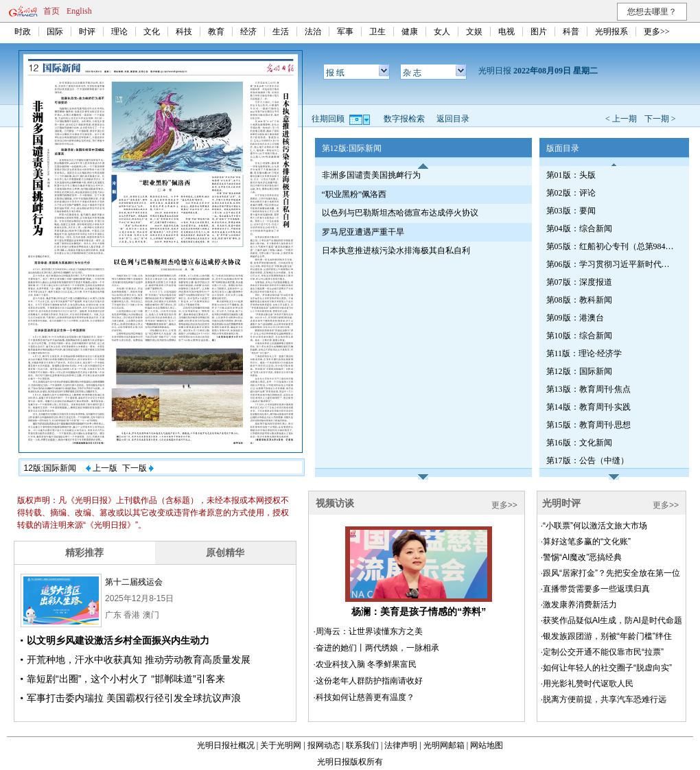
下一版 (138, 468)
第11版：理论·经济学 (584, 353)
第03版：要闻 (571, 211)
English (79, 11)
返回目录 (453, 119)
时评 (87, 32)
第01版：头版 (571, 175)
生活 (281, 32)
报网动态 (324, 745)
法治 (313, 32)
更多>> (657, 32)
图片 (539, 32)
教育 (216, 32)
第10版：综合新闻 (579, 336)
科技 (184, 32)
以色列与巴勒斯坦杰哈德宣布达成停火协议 (400, 213)
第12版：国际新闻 (579, 371)
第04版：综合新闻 (579, 229)
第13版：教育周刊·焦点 (588, 389)
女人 (442, 32)
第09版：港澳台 (575, 318)
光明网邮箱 (444, 745)
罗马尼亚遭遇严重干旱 (363, 232)
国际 (55, 32)
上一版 (102, 468)
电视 (506, 32)
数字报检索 (404, 119)
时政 (23, 32)
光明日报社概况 (226, 745)
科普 (571, 32)
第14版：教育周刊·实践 (588, 407)
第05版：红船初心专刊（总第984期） (611, 246)
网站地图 (487, 745)
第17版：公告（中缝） (587, 460)
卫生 (377, 32)
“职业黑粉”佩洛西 (354, 194)
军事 (345, 32)
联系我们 (362, 745)
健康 (410, 32)
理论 (119, 32)
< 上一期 (621, 119)
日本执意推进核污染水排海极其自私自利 (396, 250)
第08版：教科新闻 (579, 300)
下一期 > (660, 119)
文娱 (474, 32)
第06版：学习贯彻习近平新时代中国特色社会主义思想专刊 (611, 264)
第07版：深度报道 (579, 282)
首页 (51, 11)
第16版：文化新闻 (579, 443)
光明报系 (611, 32)
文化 (152, 32)
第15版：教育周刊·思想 (588, 425)
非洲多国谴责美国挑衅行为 (371, 175)
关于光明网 (281, 745)
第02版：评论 (571, 193)
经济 (248, 32)
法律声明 (401, 745)
